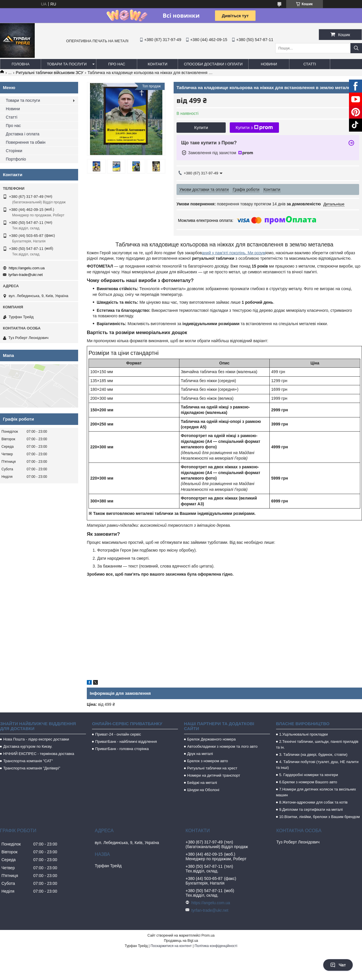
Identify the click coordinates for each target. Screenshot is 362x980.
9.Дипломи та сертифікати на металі (311, 809)
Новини (269, 64)
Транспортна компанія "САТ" (28, 761)
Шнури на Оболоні (203, 790)
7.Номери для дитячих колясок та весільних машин (316, 792)
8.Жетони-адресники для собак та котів (314, 802)
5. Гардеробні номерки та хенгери (309, 775)
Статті (310, 64)
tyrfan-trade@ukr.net (26, 275)
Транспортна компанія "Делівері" (32, 768)
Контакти (157, 64)
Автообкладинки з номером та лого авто (222, 746)
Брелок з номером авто (208, 761)
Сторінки (14, 151)
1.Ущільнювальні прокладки (304, 734)
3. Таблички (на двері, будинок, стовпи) (313, 755)
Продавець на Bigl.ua (181, 941)
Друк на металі (200, 754)
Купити (201, 127)
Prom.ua (208, 935)
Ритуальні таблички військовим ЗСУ (50, 73)
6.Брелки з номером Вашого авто (308, 782)
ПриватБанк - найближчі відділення (126, 742)
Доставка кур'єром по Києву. (28, 746)
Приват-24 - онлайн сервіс (118, 734)
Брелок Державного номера (212, 739)
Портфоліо (16, 159)
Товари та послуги (67, 64)
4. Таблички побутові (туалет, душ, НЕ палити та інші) (317, 765)
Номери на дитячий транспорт (214, 775)
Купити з (254, 128)
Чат (338, 965)
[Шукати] (356, 48)
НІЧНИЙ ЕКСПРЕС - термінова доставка (39, 754)
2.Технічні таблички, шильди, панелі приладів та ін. (317, 744)
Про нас (117, 64)
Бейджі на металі (202, 783)
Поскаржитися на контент (171, 946)
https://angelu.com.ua (27, 268)
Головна (21, 64)
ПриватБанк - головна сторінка (122, 749)
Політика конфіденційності (216, 946)
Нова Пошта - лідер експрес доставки (36, 739)
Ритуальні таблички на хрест (212, 768)
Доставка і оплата (23, 134)
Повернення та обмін (26, 142)
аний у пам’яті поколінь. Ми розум (234, 253)
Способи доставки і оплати (213, 64)
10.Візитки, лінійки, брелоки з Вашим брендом (320, 817)
